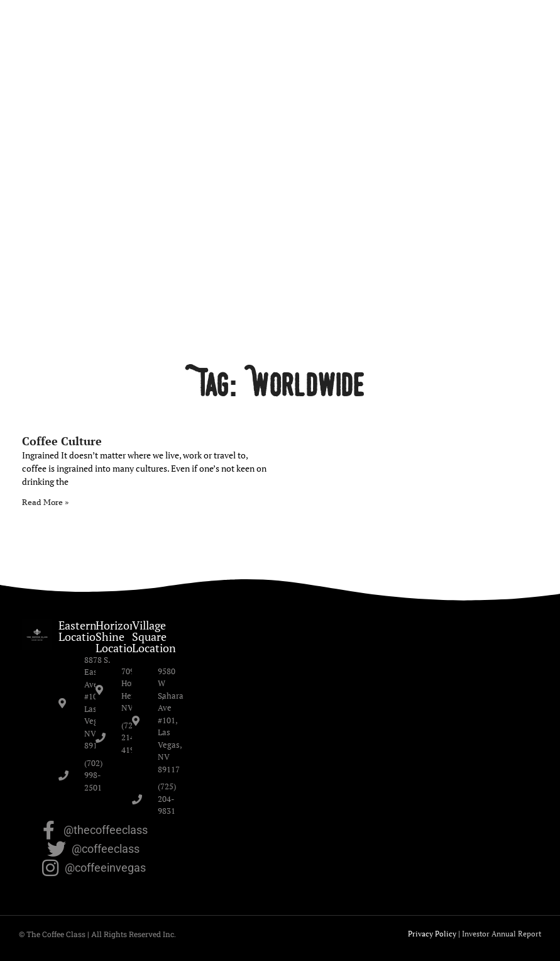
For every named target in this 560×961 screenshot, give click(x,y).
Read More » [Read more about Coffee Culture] (45, 502)
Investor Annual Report (502, 934)
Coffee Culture (62, 441)
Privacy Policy (432, 934)
